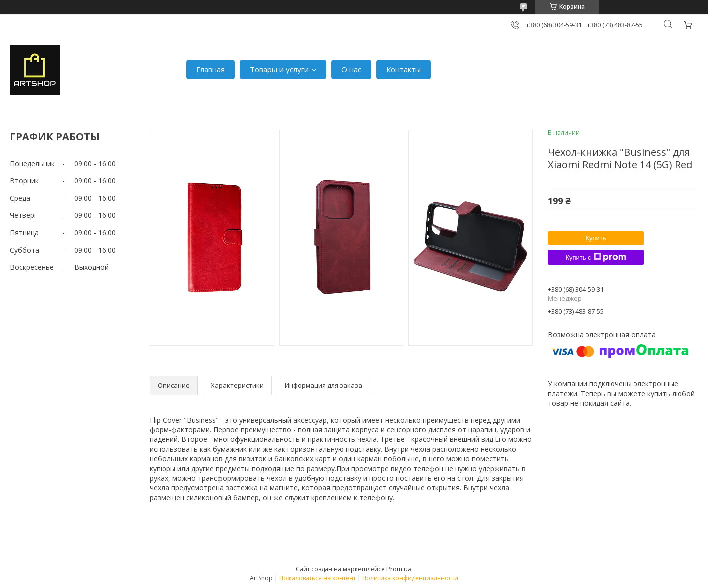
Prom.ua (399, 569)
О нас (351, 69)
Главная (211, 69)
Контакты (404, 69)
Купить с (596, 257)
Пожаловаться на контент (318, 578)
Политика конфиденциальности (410, 578)
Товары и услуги (279, 69)
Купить (596, 238)
